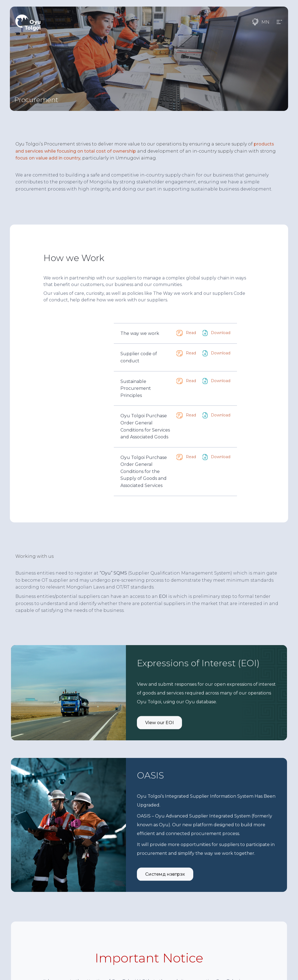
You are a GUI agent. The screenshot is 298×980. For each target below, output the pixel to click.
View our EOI (159, 719)
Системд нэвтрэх (165, 871)
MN (265, 22)
